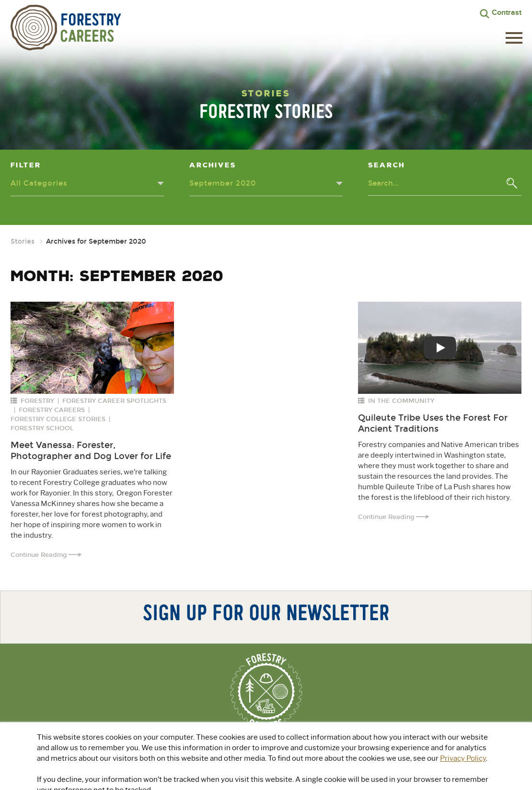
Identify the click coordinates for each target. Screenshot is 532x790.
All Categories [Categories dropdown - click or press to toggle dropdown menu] (39, 183)
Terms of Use (318, 780)
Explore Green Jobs (248, 749)
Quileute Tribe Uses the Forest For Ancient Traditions (433, 423)
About (179, 749)
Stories (23, 242)
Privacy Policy (273, 780)
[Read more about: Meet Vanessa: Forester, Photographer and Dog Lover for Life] (92, 348)
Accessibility (360, 780)
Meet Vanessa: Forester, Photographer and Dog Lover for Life (91, 451)
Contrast (507, 12)
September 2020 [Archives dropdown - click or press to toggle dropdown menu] (223, 183)
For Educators (335, 749)
